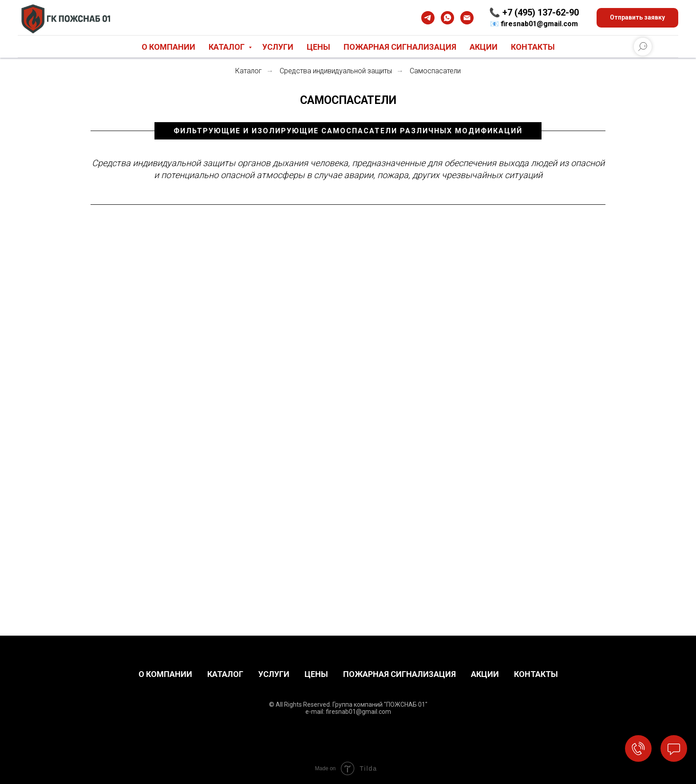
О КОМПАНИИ (165, 674)
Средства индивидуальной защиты (336, 71)
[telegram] (428, 18)
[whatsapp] (447, 18)
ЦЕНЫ (316, 674)
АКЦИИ (485, 674)
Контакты (533, 47)
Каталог (227, 47)
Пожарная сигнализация (400, 47)
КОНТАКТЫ (536, 674)
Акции (484, 47)
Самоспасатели (435, 71)
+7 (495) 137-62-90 (541, 12)
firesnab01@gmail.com (539, 24)
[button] (637, 18)
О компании (168, 47)
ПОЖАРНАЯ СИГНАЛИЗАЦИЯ (399, 674)
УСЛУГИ (274, 674)
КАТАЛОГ (225, 674)
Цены (318, 47)
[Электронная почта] (467, 18)
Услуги (278, 47)
